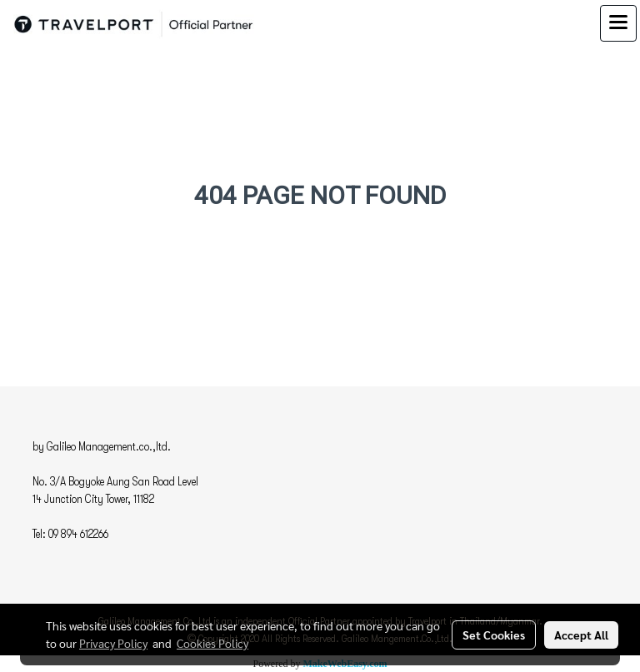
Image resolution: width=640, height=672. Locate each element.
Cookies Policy (212, 643)
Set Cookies (494, 635)
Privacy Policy (113, 643)
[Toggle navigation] (618, 23)
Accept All (581, 635)
